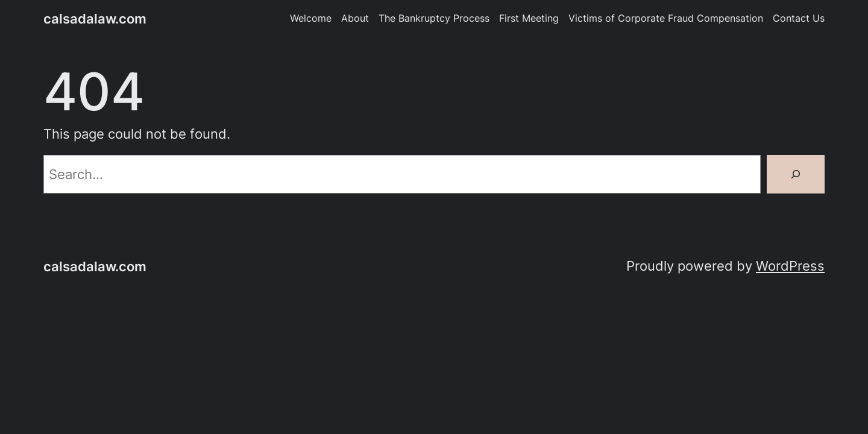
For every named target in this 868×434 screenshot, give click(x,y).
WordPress (790, 266)
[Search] (796, 174)
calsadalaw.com (95, 19)
